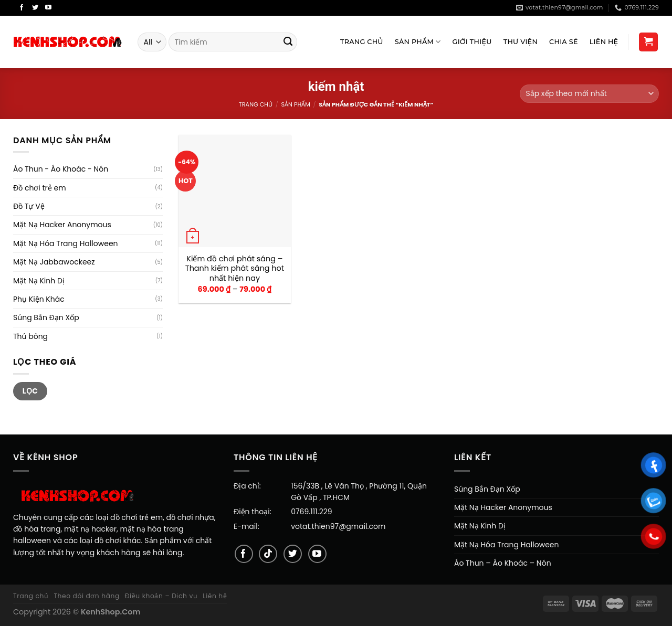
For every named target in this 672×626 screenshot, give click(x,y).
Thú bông (30, 336)
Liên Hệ (604, 42)
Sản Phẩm (418, 42)
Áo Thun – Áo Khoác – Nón (503, 563)
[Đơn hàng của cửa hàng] (589, 94)
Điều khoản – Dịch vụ (161, 596)
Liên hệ (215, 596)
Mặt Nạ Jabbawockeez (54, 262)
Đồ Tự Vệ (29, 206)
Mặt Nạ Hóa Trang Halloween (66, 243)
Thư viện (521, 42)
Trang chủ (256, 104)
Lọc (30, 391)
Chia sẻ (564, 42)
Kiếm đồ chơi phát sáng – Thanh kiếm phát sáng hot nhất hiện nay (235, 269)
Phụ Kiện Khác (39, 299)
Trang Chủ (362, 42)
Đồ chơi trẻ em (40, 188)
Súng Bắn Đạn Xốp (46, 317)
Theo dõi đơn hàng (86, 596)
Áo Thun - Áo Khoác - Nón (61, 169)
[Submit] (288, 42)
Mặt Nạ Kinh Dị (39, 281)
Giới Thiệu (472, 42)
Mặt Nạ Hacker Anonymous (62, 225)
